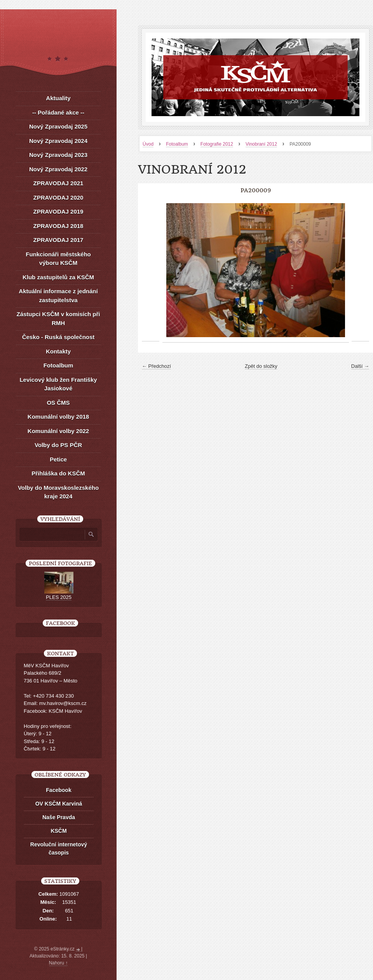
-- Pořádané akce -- (58, 112)
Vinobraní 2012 (261, 144)
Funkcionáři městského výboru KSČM (58, 259)
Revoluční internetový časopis (59, 849)
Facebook (58, 790)
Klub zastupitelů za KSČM (58, 277)
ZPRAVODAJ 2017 (58, 240)
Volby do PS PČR (58, 445)
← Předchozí (156, 366)
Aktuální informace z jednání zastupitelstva (58, 296)
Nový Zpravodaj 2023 (58, 155)
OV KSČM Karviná (59, 804)
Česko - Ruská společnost (58, 337)
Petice (58, 459)
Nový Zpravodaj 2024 (58, 141)
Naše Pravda (59, 817)
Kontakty (58, 351)
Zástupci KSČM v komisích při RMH (58, 319)
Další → (360, 366)
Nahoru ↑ (58, 963)
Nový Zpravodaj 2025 (58, 126)
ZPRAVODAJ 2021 (58, 183)
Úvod (148, 144)
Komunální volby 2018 (58, 417)
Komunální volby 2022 (58, 431)
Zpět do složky (261, 366)
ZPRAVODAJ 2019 (58, 211)
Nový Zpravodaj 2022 (58, 169)
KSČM (58, 831)
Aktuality (58, 98)
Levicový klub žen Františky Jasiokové (58, 384)
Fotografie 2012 (217, 144)
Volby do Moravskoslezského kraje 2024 (58, 492)
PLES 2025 (59, 597)
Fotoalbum (177, 144)
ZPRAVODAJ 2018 (58, 226)
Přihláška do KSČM (58, 473)
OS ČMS (58, 403)
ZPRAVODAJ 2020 (58, 198)
